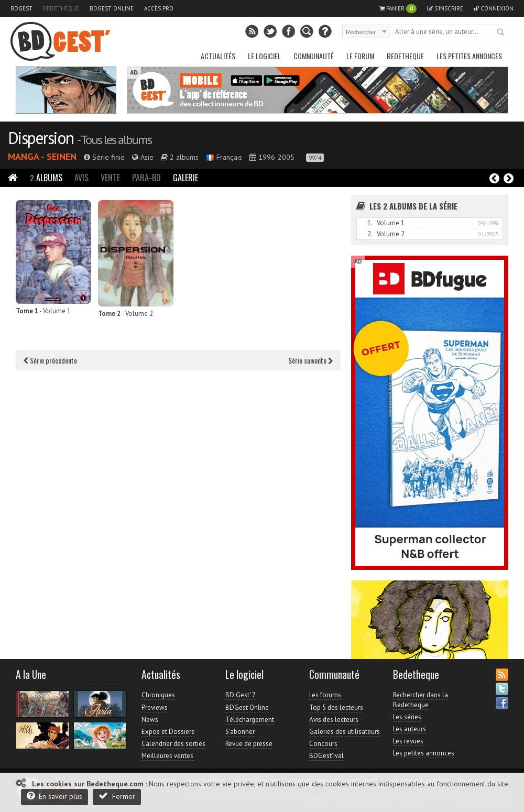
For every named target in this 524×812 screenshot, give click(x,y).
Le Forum (360, 56)
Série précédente (50, 360)
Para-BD (146, 178)
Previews (155, 707)
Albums (46, 178)
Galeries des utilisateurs (345, 732)
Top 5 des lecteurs (336, 707)
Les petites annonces (469, 56)
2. (370, 234)
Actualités (218, 56)
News (150, 720)
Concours (323, 744)
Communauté (314, 56)
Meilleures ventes (167, 756)
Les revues (408, 741)
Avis (81, 178)
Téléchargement (250, 720)
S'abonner (240, 732)
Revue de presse (249, 744)
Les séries (407, 717)
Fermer (117, 796)
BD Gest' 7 (241, 695)
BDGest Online (112, 8)
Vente (110, 178)
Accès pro (159, 8)
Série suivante (310, 360)
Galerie (185, 178)
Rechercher (501, 32)
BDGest (21, 8)
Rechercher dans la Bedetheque (421, 700)
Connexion (494, 8)
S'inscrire (445, 8)
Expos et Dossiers (168, 732)
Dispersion (41, 138)
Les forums (325, 695)
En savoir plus (54, 796)
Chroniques (158, 695)
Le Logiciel (264, 56)
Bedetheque (61, 8)
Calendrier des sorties (173, 744)
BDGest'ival (326, 756)
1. (370, 223)
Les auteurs (410, 729)
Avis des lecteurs (334, 720)
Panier (398, 9)
